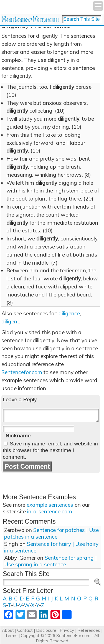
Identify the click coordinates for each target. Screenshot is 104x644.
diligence (69, 313)
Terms (11, 636)
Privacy (67, 630)
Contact (25, 630)
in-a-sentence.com (50, 511)
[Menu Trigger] (98, 6)
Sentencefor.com (22, 372)
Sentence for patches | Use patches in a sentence (51, 533)
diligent (10, 321)
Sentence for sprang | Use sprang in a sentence (50, 561)
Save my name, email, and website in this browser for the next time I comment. (50, 450)
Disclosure (46, 630)
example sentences (50, 505)
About (8, 630)
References (89, 630)
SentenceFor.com (30, 19)
